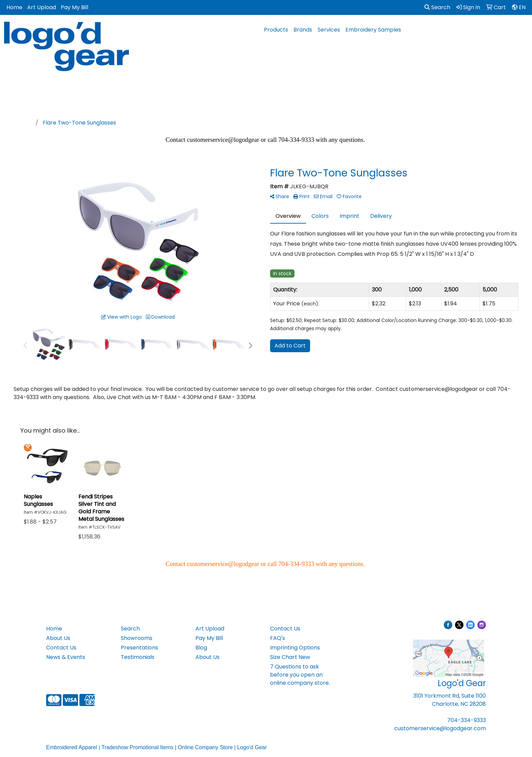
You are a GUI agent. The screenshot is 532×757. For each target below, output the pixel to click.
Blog (201, 648)
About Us (58, 638)
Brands (303, 30)
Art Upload (42, 7)
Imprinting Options (295, 648)
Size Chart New (290, 657)
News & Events (66, 657)
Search (437, 7)
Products (276, 30)
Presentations (139, 648)
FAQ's (278, 638)
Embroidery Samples (373, 30)
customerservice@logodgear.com (440, 728)
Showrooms (137, 638)
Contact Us (61, 648)
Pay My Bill (74, 7)
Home (14, 7)
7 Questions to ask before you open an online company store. (300, 675)
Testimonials (138, 657)
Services (329, 30)
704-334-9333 (467, 720)
